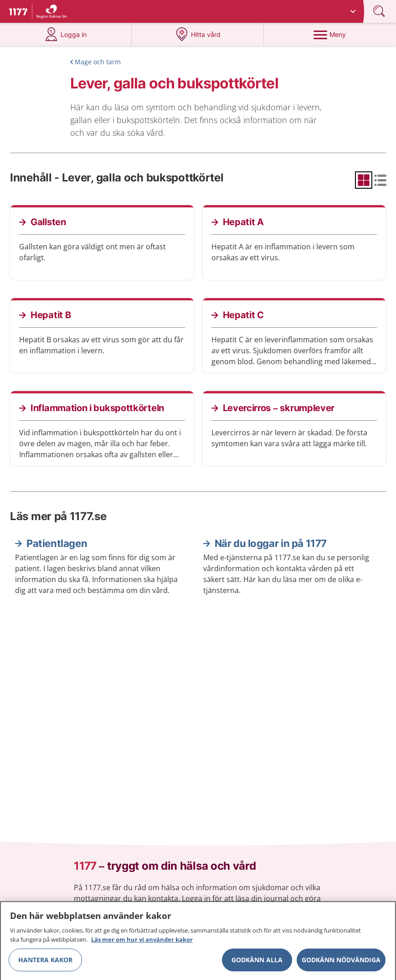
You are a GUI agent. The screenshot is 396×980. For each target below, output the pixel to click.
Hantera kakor (45, 962)
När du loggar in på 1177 (271, 543)
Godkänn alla (257, 962)
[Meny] (330, 34)
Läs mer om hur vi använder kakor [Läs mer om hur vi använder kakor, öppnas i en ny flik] (142, 942)
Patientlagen (57, 543)
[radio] (364, 180)
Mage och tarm (98, 62)
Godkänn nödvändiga (341, 962)
